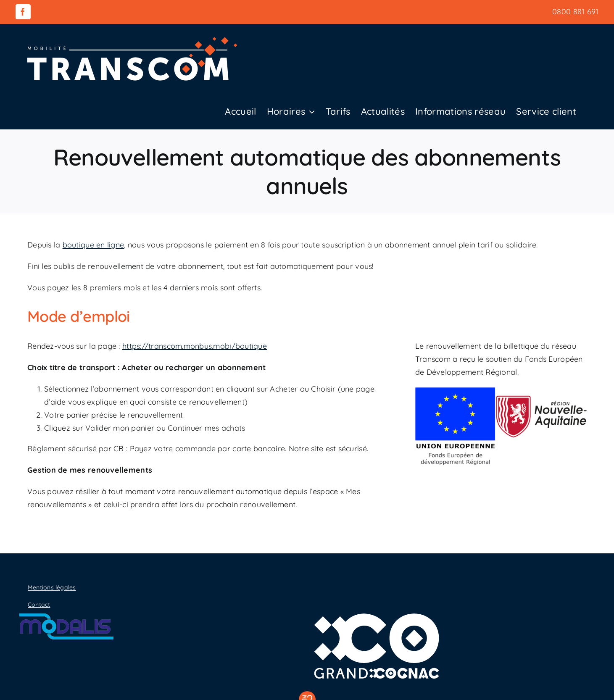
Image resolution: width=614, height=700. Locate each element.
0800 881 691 (575, 12)
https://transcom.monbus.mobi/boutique (195, 346)
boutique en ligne (94, 245)
